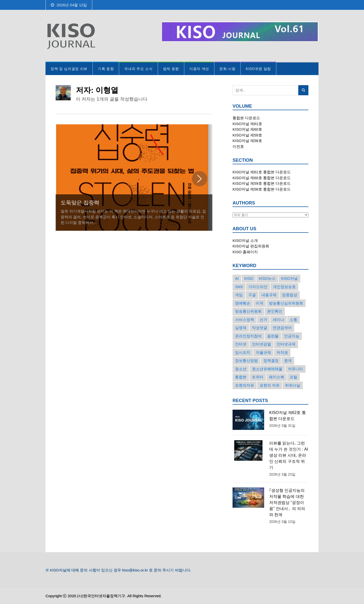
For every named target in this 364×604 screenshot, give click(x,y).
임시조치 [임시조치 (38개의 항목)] (243, 352)
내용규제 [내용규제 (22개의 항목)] (269, 295)
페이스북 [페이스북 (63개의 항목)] (277, 377)
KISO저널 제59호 (247, 135)
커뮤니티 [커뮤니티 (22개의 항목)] (295, 369)
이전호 (238, 146)
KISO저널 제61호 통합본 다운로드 (262, 172)
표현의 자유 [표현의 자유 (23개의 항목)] (270, 385)
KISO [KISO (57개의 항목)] (249, 278)
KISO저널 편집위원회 (251, 246)
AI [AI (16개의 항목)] (237, 278)
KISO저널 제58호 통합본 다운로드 (262, 189)
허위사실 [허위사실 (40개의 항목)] (293, 385)
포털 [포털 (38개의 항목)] (293, 377)
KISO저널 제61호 (247, 124)
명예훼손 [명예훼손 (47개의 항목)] (243, 303)
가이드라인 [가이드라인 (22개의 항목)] (258, 287)
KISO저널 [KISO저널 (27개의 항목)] (289, 278)
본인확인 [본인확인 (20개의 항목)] (275, 311)
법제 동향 (171, 69)
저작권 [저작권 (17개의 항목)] (282, 352)
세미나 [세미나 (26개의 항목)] (278, 320)
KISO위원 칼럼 (258, 69)
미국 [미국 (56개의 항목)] (260, 303)
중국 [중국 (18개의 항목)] (288, 361)
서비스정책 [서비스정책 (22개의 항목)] (245, 320)
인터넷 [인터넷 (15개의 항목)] (241, 344)
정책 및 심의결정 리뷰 (69, 69)
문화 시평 (227, 69)
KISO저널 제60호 (247, 129)
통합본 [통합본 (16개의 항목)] (241, 377)
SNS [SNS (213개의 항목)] (239, 287)
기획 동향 (106, 69)
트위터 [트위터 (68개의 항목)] (258, 377)
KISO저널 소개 (245, 240)
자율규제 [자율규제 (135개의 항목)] (263, 352)
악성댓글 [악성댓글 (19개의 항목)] (260, 328)
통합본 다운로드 (246, 118)
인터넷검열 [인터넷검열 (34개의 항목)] (261, 344)
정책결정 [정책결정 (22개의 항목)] (271, 361)
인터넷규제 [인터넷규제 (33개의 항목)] (286, 344)
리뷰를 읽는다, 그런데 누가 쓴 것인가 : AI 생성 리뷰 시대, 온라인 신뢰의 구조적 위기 (289, 455)
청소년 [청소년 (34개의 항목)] (241, 369)
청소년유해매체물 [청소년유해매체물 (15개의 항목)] (267, 369)
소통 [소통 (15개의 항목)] (293, 320)
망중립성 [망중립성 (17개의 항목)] (290, 295)
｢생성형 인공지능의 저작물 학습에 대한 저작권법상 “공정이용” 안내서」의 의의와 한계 (287, 503)
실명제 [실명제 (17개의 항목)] (241, 328)
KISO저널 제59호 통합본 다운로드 (262, 183)
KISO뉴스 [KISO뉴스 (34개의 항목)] (267, 278)
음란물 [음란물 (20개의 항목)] (273, 336)
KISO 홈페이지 (245, 252)
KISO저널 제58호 (247, 141)
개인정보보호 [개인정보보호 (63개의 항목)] (284, 287)
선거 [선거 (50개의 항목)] (263, 320)
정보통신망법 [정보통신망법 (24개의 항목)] (246, 361)
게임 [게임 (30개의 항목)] (239, 295)
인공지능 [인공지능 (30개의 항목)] (292, 336)
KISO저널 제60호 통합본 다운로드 (262, 178)
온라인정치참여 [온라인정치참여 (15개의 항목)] (248, 336)
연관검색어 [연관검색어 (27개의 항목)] (282, 328)
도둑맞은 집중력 (80, 203)
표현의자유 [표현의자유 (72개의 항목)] (245, 385)
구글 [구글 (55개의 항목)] (252, 295)
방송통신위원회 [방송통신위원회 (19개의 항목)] (248, 311)
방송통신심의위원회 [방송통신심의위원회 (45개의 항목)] (286, 303)
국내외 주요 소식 (138, 69)
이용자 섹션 (199, 69)
